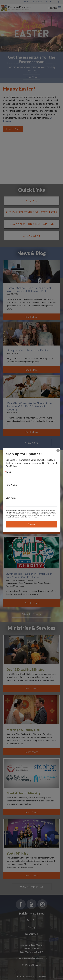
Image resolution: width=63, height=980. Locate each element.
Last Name (11, 498)
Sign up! (31, 524)
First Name (11, 485)
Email (9, 472)
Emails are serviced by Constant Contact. (23, 517)
